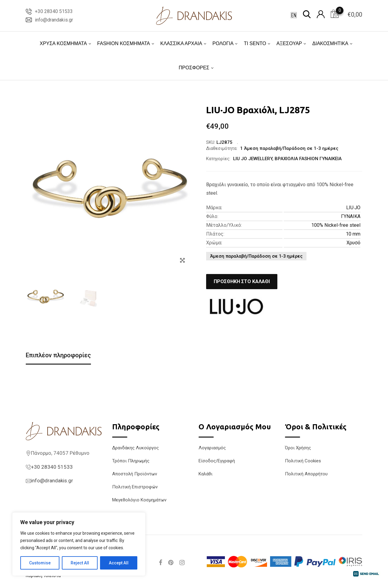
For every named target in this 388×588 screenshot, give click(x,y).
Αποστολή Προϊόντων (135, 474)
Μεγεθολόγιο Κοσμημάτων (139, 500)
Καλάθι (206, 474)
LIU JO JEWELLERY (253, 159)
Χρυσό (353, 243)
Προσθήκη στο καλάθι (242, 281)
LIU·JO (353, 208)
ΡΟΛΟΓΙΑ (223, 43)
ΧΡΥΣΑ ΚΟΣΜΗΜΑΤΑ (63, 43)
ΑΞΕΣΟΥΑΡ (289, 43)
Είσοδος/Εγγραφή (217, 461)
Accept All (119, 563)
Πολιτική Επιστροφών (135, 487)
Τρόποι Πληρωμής (131, 461)
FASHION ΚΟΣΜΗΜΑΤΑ (124, 43)
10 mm (353, 234)
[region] (79, 544)
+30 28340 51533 (54, 11)
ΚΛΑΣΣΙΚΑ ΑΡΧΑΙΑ (181, 43)
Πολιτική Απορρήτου (306, 474)
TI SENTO (255, 43)
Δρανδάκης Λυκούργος (135, 448)
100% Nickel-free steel (336, 225)
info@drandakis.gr (54, 20)
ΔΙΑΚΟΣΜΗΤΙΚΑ (330, 43)
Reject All (80, 563)
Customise (40, 563)
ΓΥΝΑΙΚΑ (351, 216)
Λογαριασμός (212, 448)
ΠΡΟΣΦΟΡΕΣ (194, 68)
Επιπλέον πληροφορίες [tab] (58, 355)
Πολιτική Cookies (303, 461)
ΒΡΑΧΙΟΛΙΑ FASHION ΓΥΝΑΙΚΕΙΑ (308, 159)
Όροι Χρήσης (298, 448)
